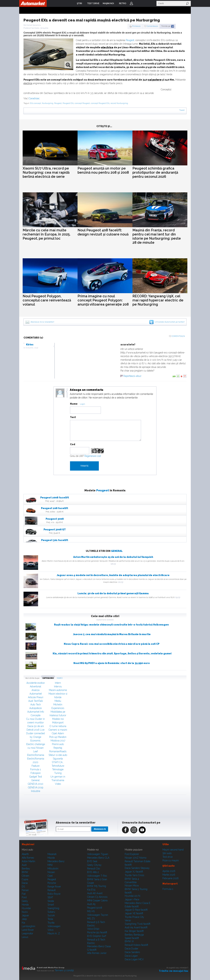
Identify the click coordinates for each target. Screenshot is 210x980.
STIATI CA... (58, 762)
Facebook (125, 830)
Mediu (58, 701)
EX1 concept (35, 103)
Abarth (25, 854)
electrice (107, 47)
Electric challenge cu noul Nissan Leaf (36, 748)
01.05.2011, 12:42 (32, 348)
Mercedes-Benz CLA (98, 858)
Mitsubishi (53, 869)
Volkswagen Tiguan (98, 854)
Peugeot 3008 (55, 519)
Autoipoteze (36, 708)
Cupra (25, 879)
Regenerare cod (93, 456)
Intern (58, 683)
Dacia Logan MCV (134, 959)
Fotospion (36, 773)
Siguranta (58, 759)
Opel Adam (58, 733)
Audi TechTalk (36, 701)
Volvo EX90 (93, 929)
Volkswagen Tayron (98, 915)
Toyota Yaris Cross (134, 875)
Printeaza (136, 26)
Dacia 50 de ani (36, 726)
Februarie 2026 (171, 878)
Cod (73, 444)
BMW (25, 872)
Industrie (36, 791)
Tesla (50, 919)
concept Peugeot (82, 103)
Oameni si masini (58, 730)
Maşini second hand (173, 850)
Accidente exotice (36, 683)
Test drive (168, 857)
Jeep (24, 919)
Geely (25, 901)
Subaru (51, 912)
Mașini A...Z (54, 933)
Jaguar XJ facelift (134, 872)
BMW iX (129, 941)
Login (131, 3)
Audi (24, 865)
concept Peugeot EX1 (100, 103)
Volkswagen (54, 926)
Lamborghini (28, 926)
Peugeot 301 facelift (55, 540)
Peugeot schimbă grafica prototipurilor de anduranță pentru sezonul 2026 (155, 172)
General (117, 551)
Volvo (50, 930)
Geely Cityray (94, 865)
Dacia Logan (131, 956)
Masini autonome (58, 690)
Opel (50, 876)
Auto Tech (36, 705)
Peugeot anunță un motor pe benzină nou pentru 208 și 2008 (103, 170)
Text (73, 417)
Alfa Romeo (28, 858)
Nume (74, 404)
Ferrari (25, 890)
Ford (24, 897)
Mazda (51, 858)
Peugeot (130, 40)
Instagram (134, 830)
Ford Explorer (132, 854)
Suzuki (51, 915)
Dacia (25, 883)
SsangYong (53, 908)
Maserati (52, 854)
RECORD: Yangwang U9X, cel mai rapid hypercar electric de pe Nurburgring (158, 300)
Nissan (51, 872)
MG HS (91, 911)
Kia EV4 (91, 890)
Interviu (58, 686)
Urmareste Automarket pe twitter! (170, 322)
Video (58, 784)
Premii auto (58, 744)
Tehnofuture (58, 766)
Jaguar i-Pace (132, 899)
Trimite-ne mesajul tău (174, 971)
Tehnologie (58, 769)
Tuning (58, 773)
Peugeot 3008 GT (55, 530)
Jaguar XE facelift (134, 913)
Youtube (142, 830)
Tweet (182, 110)
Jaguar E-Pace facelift (136, 910)
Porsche (52, 883)
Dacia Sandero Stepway (137, 868)
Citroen (25, 876)
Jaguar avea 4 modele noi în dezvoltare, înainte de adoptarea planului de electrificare (113, 575)
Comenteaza (152, 26)
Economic (36, 741)
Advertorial (36, 686)
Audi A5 (91, 904)
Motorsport (58, 723)
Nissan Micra (132, 886)
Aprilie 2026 (169, 871)
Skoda (51, 901)
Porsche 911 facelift (97, 932)
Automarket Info (36, 712)
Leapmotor (27, 933)
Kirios (30, 345)
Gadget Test (36, 777)
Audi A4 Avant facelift (136, 927)
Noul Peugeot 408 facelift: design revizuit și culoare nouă (103, 232)
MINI (50, 865)
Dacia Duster (132, 949)
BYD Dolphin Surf (97, 936)
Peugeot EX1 (68, 103)
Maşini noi (28, 844)
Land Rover (28, 930)
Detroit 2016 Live (36, 730)
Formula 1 (36, 769)
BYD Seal (92, 861)
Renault (52, 890)
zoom (68, 65)
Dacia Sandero (132, 952)
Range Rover (54, 887)
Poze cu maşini (171, 860)
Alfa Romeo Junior (97, 953)
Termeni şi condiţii (64, 970)
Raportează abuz (132, 376)
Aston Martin (28, 861)
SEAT (50, 897)
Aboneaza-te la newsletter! (42, 322)
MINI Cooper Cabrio (97, 900)
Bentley (26, 869)
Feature (36, 766)
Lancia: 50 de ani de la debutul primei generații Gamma (113, 593)
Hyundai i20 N (132, 896)
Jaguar (25, 915)
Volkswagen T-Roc (97, 876)
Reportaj (58, 748)
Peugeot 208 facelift (55, 508)
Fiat (24, 894)
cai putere (155, 80)
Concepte (36, 715)
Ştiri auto (167, 853)
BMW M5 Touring (97, 886)
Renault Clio (94, 869)
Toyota (51, 923)
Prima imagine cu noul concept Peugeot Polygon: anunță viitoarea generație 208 (103, 300)
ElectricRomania (36, 755)
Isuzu (25, 912)
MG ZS (91, 919)
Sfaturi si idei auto (58, 755)
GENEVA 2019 (36, 787)
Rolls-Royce (54, 894)
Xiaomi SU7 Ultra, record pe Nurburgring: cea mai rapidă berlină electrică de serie (46, 172)
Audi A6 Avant (95, 893)
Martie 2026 (169, 875)
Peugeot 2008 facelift (55, 498)
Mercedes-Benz (56, 861)
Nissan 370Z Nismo (136, 858)
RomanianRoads (58, 751)
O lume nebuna (58, 726)
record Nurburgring (119, 103)
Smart (51, 905)
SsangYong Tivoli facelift (138, 924)
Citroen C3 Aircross (97, 897)
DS (23, 887)
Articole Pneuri (36, 697)
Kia (23, 923)
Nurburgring (48, 103)
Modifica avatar (60, 393)
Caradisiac (34, 98)
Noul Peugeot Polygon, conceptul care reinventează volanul (47, 300)
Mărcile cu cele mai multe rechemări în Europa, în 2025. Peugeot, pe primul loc (46, 234)
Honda (25, 905)
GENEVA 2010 (36, 784)
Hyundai (26, 908)
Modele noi (58, 719)
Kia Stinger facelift (134, 931)
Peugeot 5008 (95, 908)
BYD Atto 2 (93, 872)
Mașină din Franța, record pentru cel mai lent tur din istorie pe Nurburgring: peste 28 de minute (157, 236)
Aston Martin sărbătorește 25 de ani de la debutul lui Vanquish (113, 557)
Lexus (25, 937)
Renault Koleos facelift (136, 945)
